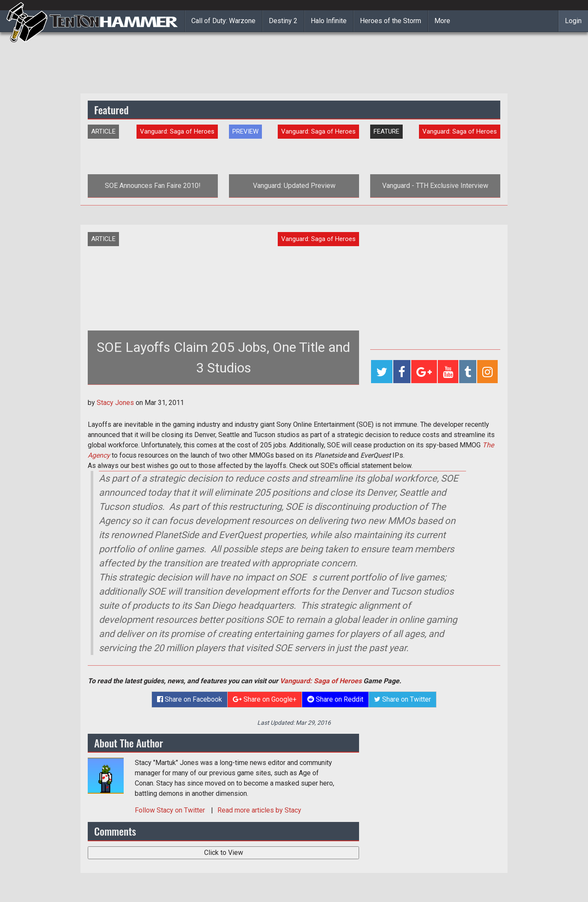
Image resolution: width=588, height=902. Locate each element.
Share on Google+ (265, 699)
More (442, 21)
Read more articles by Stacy (259, 810)
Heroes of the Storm (391, 21)
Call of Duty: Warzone (223, 21)
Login (573, 21)
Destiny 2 (283, 21)
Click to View (224, 853)
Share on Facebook (190, 699)
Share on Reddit (335, 699)
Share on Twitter (402, 699)
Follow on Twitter (171, 810)
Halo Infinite (329, 21)
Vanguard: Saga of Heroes (321, 681)
